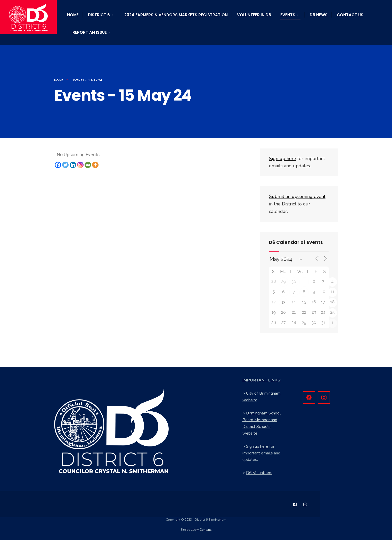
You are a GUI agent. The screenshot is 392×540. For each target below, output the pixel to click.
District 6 (99, 15)
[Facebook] (58, 165)
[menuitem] (101, 14)
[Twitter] (65, 165)
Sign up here (257, 446)
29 (283, 282)
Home (73, 15)
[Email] (88, 165)
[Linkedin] (73, 165)
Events (288, 15)
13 (283, 302)
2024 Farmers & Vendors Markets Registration (176, 15)
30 (294, 282)
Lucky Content (201, 530)
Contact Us (350, 15)
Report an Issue (90, 32)
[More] (95, 165)
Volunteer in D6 (254, 15)
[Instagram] (80, 165)
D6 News (319, 15)
